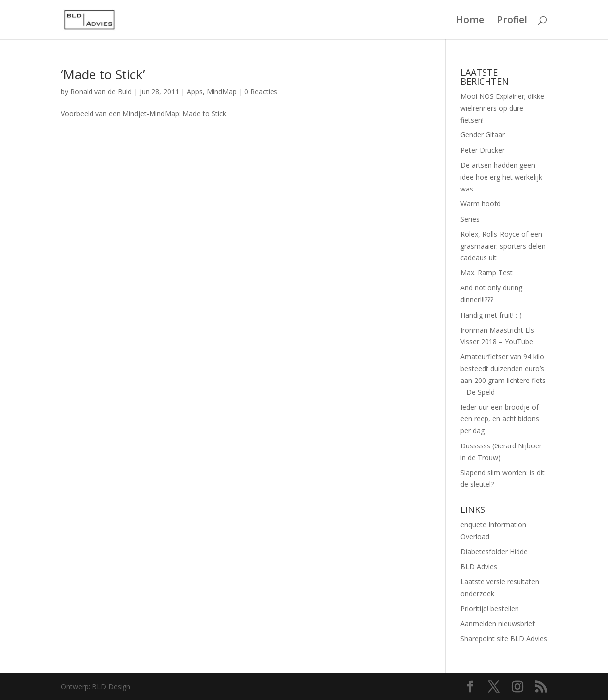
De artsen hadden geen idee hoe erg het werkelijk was (501, 177)
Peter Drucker (483, 150)
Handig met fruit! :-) (491, 315)
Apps (195, 91)
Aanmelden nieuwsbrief (498, 623)
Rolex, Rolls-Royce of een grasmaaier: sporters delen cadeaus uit (503, 246)
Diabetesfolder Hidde (494, 552)
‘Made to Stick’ (103, 74)
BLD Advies (479, 566)
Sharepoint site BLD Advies (504, 639)
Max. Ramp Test (486, 272)
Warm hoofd (481, 204)
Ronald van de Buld (101, 91)
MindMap (222, 91)
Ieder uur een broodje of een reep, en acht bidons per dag (500, 419)
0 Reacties (261, 91)
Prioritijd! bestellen (490, 609)
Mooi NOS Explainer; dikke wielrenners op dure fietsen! (502, 108)
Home (470, 21)
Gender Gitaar (483, 135)
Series (470, 219)
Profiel (512, 21)
